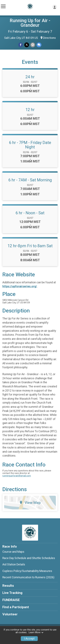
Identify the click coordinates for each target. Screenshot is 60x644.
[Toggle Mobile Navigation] (3, 6)
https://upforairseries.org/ (20, 286)
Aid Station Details (14, 564)
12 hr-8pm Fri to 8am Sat (30, 246)
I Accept (29, 639)
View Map (30, 503)
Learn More (36, 632)
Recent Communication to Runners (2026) (28, 577)
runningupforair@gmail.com (17, 476)
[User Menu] (55, 7)
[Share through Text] (39, 45)
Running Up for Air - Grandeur (30, 23)
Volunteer (10, 614)
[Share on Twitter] (27, 45)
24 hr (30, 77)
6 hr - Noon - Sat (30, 213)
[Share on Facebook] (21, 45)
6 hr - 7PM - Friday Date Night (30, 145)
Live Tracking (12, 593)
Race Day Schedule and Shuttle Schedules (29, 558)
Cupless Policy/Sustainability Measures (27, 571)
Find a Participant (16, 607)
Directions (49, 38)
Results (8, 586)
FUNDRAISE (11, 600)
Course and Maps (13, 552)
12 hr (30, 110)
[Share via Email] (33, 45)
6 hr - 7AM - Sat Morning (30, 180)
